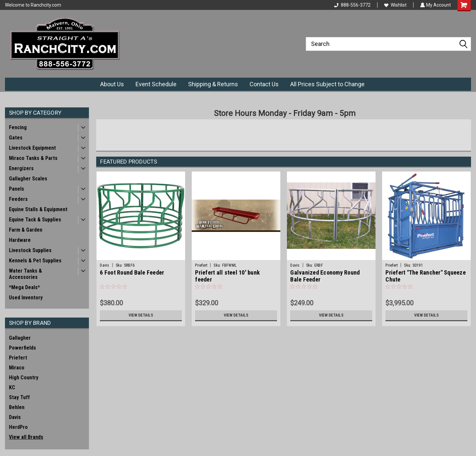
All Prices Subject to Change (327, 84)
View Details (141, 315)
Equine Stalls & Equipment (38, 209)
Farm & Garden (26, 230)
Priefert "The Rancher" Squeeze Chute (426, 276)
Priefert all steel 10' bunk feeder (227, 276)
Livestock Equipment (32, 148)
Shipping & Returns (213, 84)
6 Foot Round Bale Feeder (132, 272)
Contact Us (264, 84)
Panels (17, 189)
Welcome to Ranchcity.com (33, 5)
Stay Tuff (19, 397)
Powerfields (22, 348)
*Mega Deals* (24, 287)
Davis (15, 417)
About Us (112, 84)
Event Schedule (156, 84)
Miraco (17, 368)
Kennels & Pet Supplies (35, 261)
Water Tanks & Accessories (25, 274)
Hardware (20, 240)
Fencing (18, 127)
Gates (16, 138)
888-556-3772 (352, 5)
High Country (24, 378)
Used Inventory (26, 298)
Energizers (21, 168)
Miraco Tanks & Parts (33, 158)
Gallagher (20, 338)
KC (12, 387)
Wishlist (395, 5)
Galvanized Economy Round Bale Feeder (325, 276)
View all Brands (26, 437)
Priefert (18, 358)
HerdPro (18, 427)
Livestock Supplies (30, 250)
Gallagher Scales (28, 179)
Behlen (17, 407)
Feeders (18, 199)
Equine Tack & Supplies (35, 220)
